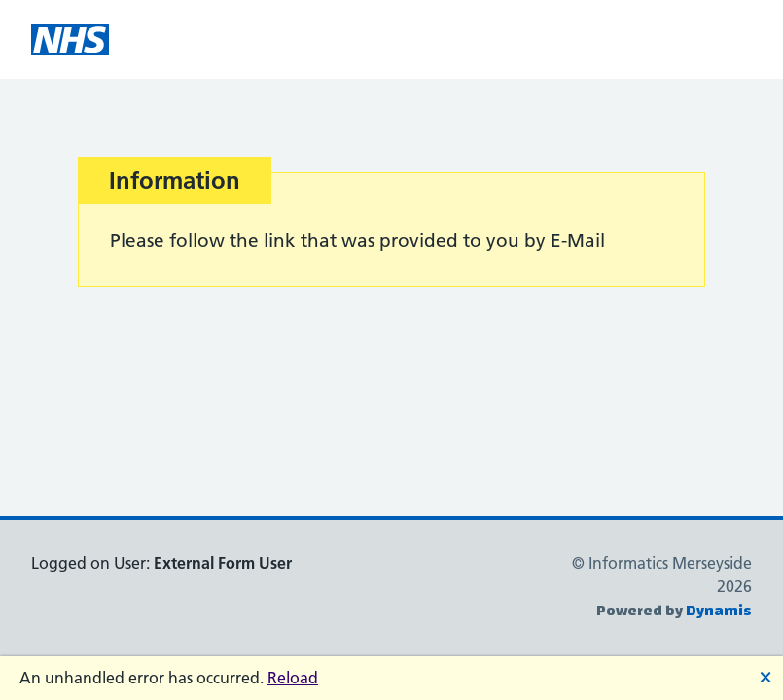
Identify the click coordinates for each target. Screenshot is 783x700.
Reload (293, 678)
